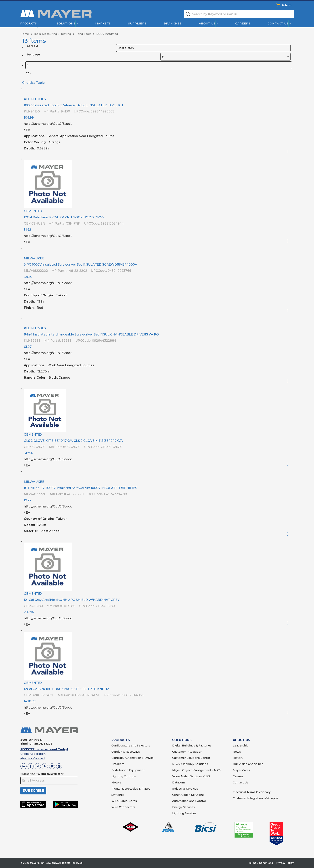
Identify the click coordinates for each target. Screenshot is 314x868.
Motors (116, 782)
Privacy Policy (285, 863)
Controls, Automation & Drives (132, 758)
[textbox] (239, 14)
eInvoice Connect (33, 758)
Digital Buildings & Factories (192, 746)
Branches (173, 23)
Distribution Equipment (128, 770)
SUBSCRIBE (33, 791)
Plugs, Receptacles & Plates (131, 789)
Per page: (34, 55)
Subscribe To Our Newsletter (42, 774)
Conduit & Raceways (126, 752)
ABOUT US (241, 740)
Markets (103, 23)
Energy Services (183, 807)
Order (289, 152)
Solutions (66, 23)
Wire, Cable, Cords (124, 801)
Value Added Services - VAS (191, 776)
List (32, 83)
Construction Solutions (188, 795)
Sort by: (32, 46)
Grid (25, 83)
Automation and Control (189, 801)
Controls (129, 776)
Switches (118, 795)
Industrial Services (185, 789)
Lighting (117, 776)
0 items (287, 5)
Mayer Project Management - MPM (197, 770)
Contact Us (278, 23)
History (238, 758)
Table (40, 83)
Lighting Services (184, 813)
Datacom (178, 782)
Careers (243, 23)
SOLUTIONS (182, 740)
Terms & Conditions (261, 863)
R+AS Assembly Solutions (190, 764)
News (237, 752)
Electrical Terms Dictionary (252, 792)
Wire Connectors (123, 807)
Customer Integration (187, 752)
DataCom (118, 764)
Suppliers (137, 23)
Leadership (241, 746)
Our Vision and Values (248, 764)
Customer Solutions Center (191, 758)
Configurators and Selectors (131, 746)
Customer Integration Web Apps (256, 798)
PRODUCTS (121, 740)
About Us (207, 23)
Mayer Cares (241, 770)
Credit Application (33, 754)
